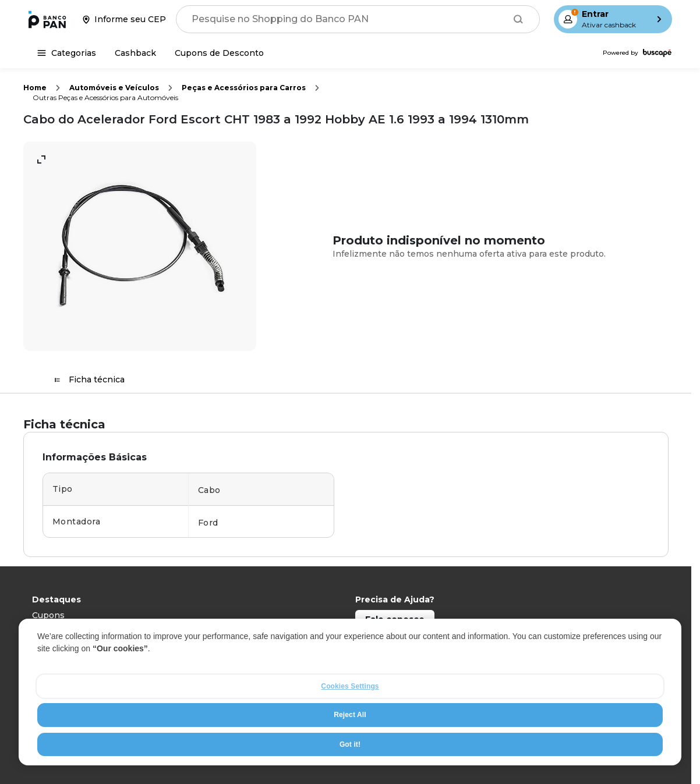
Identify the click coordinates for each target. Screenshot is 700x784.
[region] (350, 692)
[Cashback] (135, 53)
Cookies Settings (350, 686)
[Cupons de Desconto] (219, 53)
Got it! (350, 744)
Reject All (350, 715)
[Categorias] (67, 53)
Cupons (48, 615)
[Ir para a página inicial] (47, 19)
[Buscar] (518, 19)
